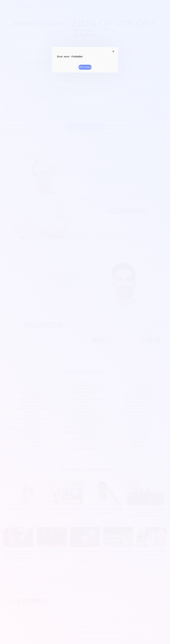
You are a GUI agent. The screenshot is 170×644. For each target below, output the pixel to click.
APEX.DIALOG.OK (85, 67)
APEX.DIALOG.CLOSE (113, 51)
